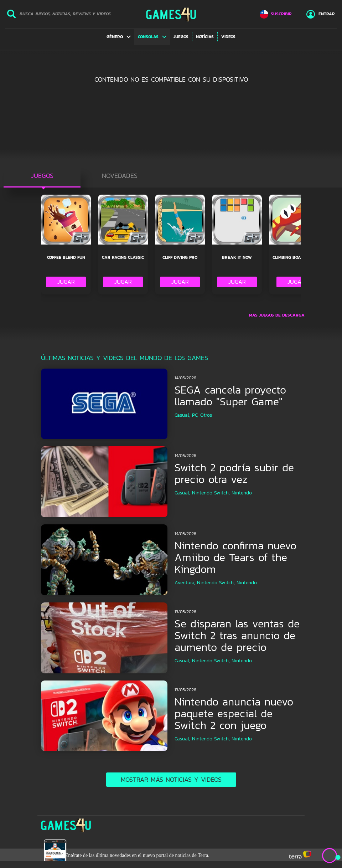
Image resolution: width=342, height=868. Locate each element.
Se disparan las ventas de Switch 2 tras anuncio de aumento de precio (237, 635)
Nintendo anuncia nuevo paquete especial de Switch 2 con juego (234, 713)
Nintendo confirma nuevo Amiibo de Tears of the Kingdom (235, 557)
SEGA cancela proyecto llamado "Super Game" (230, 396)
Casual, (182, 415)
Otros (206, 415)
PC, (195, 415)
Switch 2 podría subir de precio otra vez (234, 473)
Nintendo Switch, (211, 493)
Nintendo (242, 493)
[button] (119, 37)
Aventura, (185, 583)
